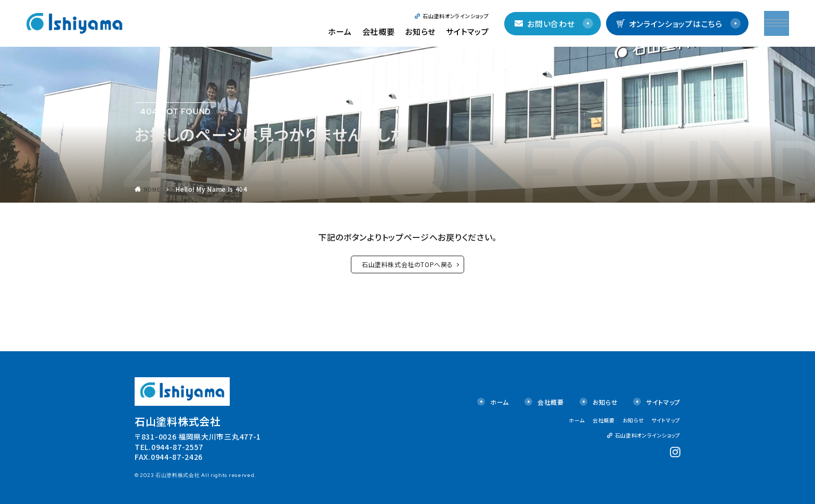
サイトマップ (469, 31)
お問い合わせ (547, 24)
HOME (153, 189)
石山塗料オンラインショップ (458, 16)
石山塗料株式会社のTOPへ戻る (407, 264)
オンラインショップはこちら (671, 24)
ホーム (342, 31)
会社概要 (380, 31)
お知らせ (422, 31)
